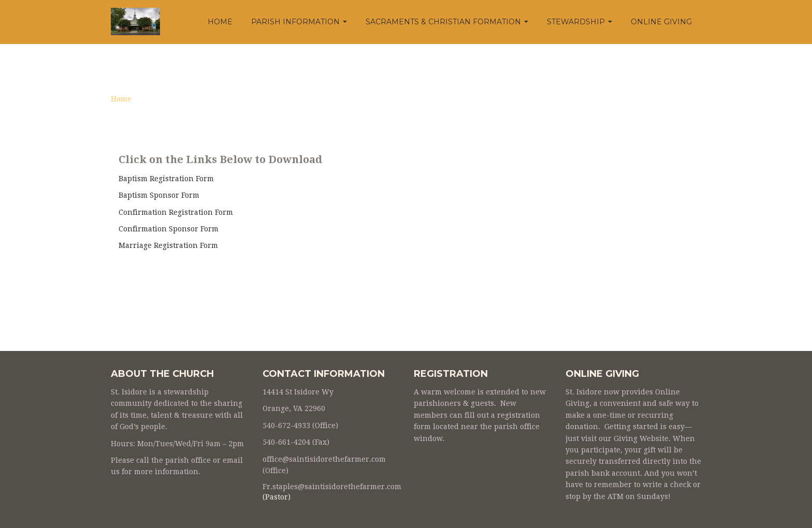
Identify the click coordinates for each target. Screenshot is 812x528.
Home (220, 22)
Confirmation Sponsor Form (169, 229)
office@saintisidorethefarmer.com (324, 459)
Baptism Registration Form (166, 179)
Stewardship (579, 22)
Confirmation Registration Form (176, 212)
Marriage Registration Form (168, 245)
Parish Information (299, 22)
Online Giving (661, 22)
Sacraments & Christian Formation (447, 22)
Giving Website (641, 438)
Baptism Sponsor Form (159, 195)
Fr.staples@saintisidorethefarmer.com (332, 487)
